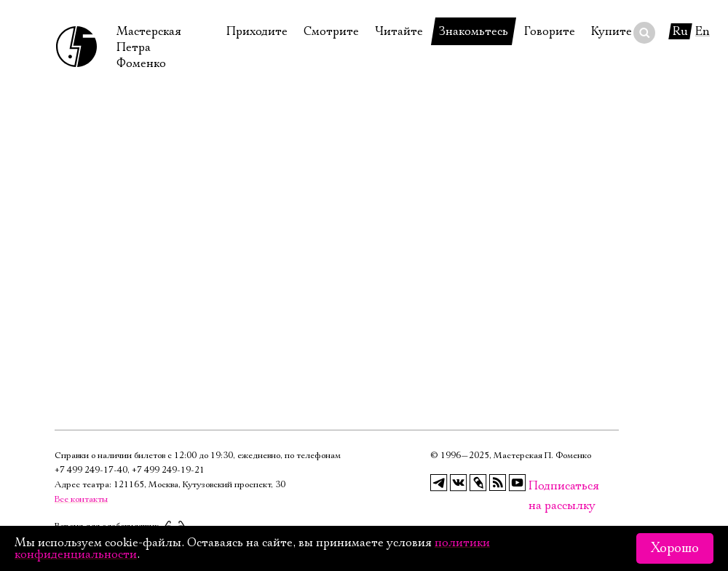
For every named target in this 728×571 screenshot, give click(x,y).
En (703, 31)
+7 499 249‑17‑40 (91, 470)
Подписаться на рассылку (537, 486)
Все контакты (81, 499)
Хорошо (675, 548)
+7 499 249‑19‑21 (168, 470)
